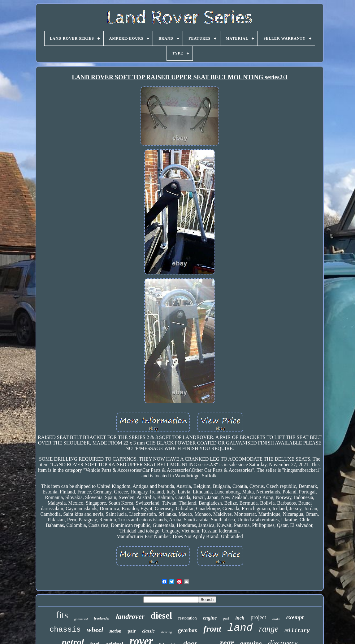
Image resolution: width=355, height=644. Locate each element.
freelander (102, 618)
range (268, 629)
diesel (161, 616)
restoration (188, 618)
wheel (95, 630)
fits (62, 615)
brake (276, 619)
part (226, 618)
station (115, 631)
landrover (130, 617)
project (258, 617)
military (297, 631)
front (212, 629)
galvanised (81, 619)
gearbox (188, 630)
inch (240, 618)
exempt (295, 617)
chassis (65, 630)
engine (210, 618)
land (240, 628)
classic (148, 631)
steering (166, 632)
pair (132, 631)
